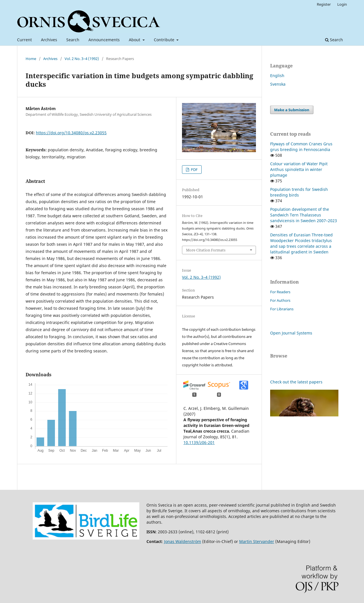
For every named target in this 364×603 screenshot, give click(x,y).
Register (324, 4)
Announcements (104, 40)
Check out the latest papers (296, 382)
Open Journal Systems (291, 333)
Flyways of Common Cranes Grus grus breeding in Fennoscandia (301, 147)
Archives (49, 40)
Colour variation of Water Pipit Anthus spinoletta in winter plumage (299, 169)
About (135, 40)
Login (342, 4)
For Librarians (282, 309)
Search (73, 40)
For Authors (280, 300)
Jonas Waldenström (183, 541)
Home (31, 59)
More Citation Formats (206, 250)
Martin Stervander (257, 541)
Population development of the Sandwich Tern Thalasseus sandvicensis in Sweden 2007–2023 (304, 215)
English (277, 76)
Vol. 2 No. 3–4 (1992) (82, 59)
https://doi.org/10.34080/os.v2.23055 (71, 133)
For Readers (280, 292)
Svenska (278, 84)
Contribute (165, 40)
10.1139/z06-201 (199, 442)
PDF (194, 170)
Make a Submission (292, 110)
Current (24, 40)
